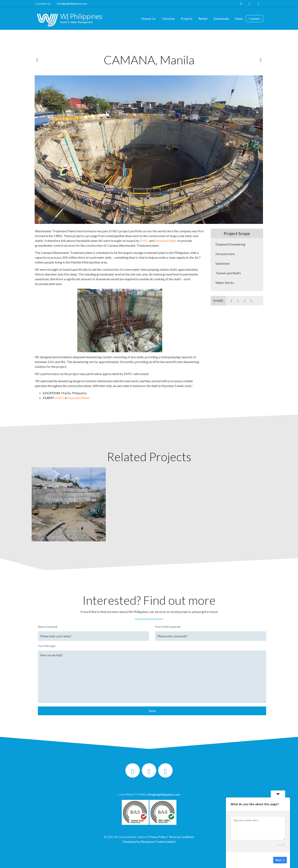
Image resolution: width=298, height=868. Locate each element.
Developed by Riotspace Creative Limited (149, 842)
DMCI (144, 241)
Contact (255, 18)
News (239, 18)
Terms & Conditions (181, 837)
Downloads (221, 18)
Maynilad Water (166, 241)
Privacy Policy (158, 837)
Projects (187, 18)
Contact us (44, 3)
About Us (148, 18)
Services (168, 18)
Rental (203, 18)
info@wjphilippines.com (71, 3)
